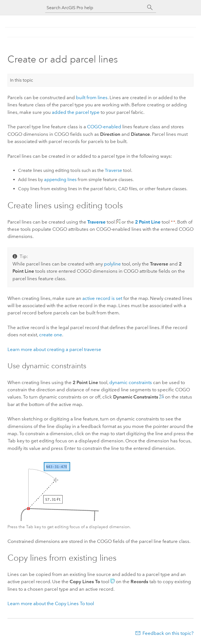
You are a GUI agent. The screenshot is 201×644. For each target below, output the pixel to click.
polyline (112, 264)
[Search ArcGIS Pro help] (95, 8)
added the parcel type (76, 112)
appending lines (60, 180)
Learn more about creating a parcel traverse (54, 349)
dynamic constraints (131, 382)
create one (51, 335)
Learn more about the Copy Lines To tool (51, 603)
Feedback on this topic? (168, 633)
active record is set (102, 298)
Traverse (113, 170)
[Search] (150, 7)
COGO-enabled (104, 127)
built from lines (92, 97)
